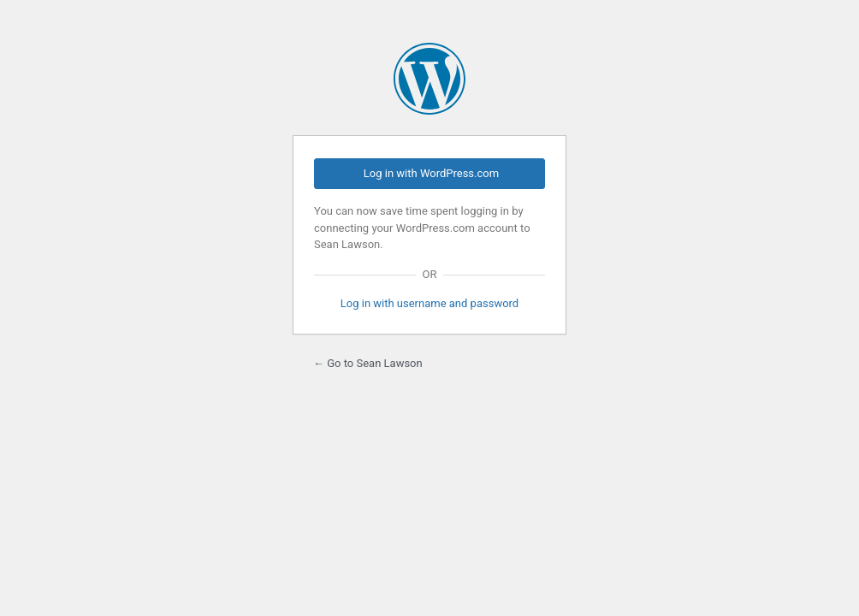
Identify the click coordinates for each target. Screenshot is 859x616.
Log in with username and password (429, 303)
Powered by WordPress (429, 79)
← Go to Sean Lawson (368, 363)
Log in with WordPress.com (431, 173)
